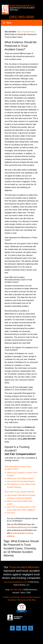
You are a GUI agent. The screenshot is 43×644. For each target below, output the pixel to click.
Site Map (32, 600)
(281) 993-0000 (21, 17)
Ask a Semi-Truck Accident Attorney (19, 492)
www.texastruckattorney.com (15, 582)
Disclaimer (12, 600)
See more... (12, 513)
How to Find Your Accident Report (21, 481)
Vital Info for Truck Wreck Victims (20, 478)
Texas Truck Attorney (25, 32)
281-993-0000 (16, 590)
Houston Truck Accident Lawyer (26, 597)
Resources (22, 600)
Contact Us (7, 597)
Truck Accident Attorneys (24, 567)
